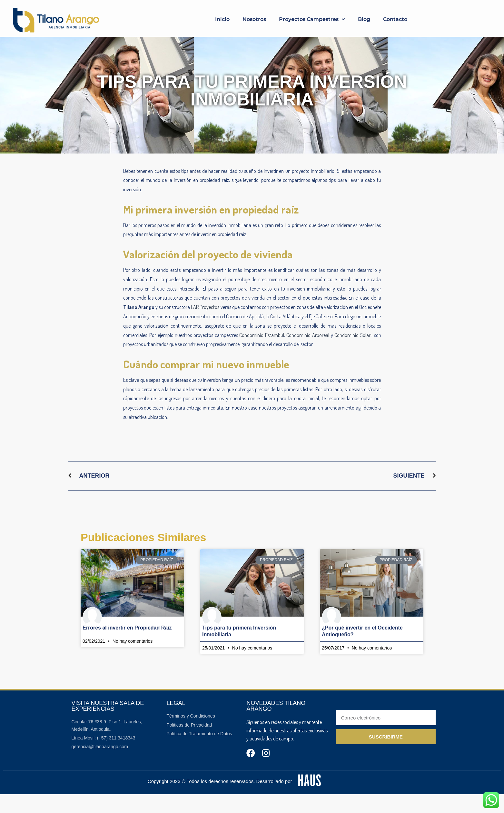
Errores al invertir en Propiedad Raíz (127, 646)
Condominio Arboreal (308, 354)
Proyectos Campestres (312, 19)
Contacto (395, 19)
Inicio (222, 19)
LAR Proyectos (205, 326)
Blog (364, 19)
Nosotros (254, 19)
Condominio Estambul (262, 354)
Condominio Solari (353, 354)
